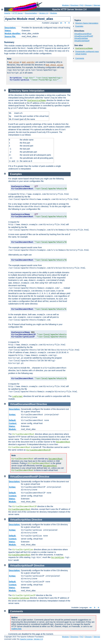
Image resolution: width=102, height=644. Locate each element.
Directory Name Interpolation (87, 23)
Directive (42, 404)
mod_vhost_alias (54, 65)
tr (69, 23)
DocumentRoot (63, 442)
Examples (79, 26)
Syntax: (12, 415)
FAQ (82, 5)
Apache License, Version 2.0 (31, 639)
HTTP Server (18, 13)
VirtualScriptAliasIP (82, 41)
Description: (10, 28)
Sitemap (97, 5)
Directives (74, 5)
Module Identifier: (13, 33)
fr (65, 23)
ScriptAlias (58, 557)
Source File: (10, 36)
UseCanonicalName (84, 48)
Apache (7, 13)
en (61, 23)
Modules (65, 5)
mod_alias (14, 62)
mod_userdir (28, 62)
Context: (13, 423)
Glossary (88, 5)
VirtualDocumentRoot (83, 34)
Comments (80, 58)
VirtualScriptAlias (81, 38)
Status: (8, 31)
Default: (12, 420)
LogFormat (17, 396)
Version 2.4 (44, 13)
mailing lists (16, 629)
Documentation (31, 13)
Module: (13, 429)
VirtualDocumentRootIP (84, 36)
